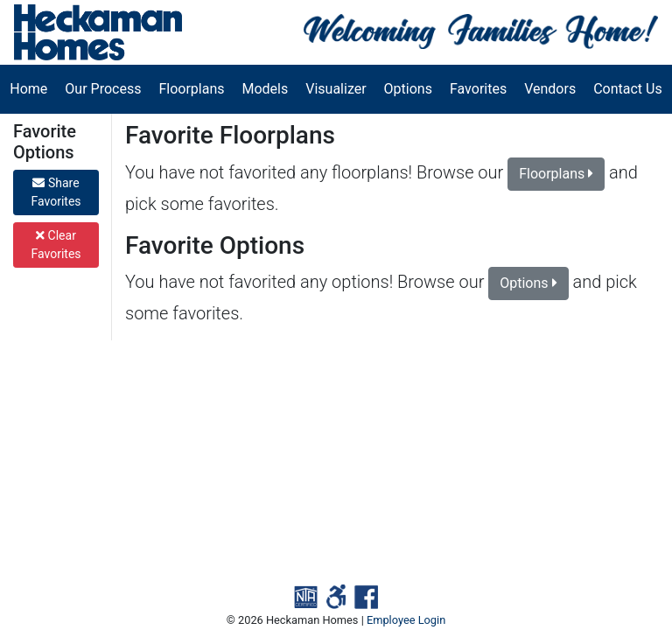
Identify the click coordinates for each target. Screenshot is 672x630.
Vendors (550, 89)
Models (266, 89)
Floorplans (191, 89)
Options (408, 89)
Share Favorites (56, 192)
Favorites (478, 89)
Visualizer (336, 89)
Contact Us (628, 89)
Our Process (103, 89)
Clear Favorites (56, 245)
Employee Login (406, 620)
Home (28, 89)
